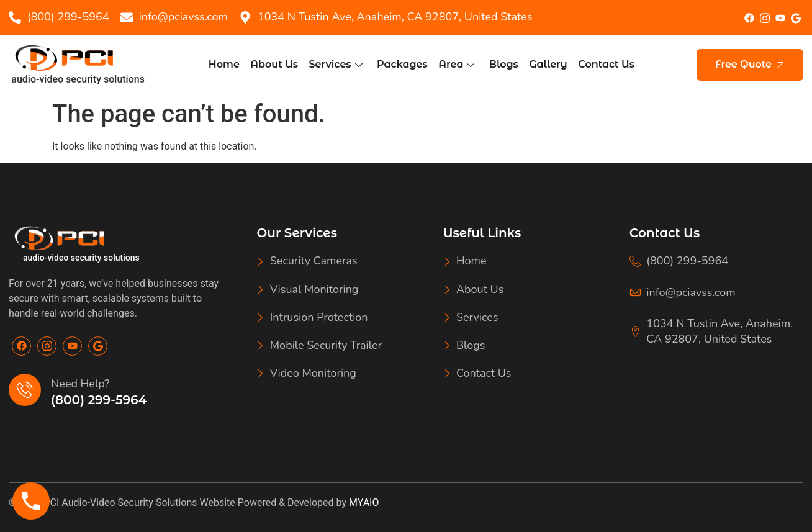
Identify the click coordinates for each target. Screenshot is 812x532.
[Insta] (765, 17)
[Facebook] (749, 18)
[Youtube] (72, 346)
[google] (796, 18)
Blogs (503, 64)
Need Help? (80, 384)
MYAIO (364, 503)
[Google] (98, 346)
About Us (277, 64)
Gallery (546, 64)
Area (456, 64)
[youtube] (780, 18)
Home (227, 64)
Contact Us (603, 64)
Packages (403, 64)
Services (337, 64)
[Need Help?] (25, 390)
